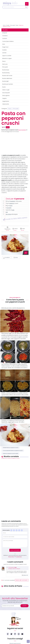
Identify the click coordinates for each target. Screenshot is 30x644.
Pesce (4, 61)
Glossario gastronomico (15, 643)
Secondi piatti (6, 93)
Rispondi (25, 575)
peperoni (12, 203)
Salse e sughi (6, 90)
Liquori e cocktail (7, 56)
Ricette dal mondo (7, 76)
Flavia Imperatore (22, 130)
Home (4, 25)
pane (11, 206)
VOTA (8, 127)
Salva (16, 258)
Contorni (5, 38)
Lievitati (4, 53)
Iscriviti (24, 606)
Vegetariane (6, 101)
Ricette (8, 25)
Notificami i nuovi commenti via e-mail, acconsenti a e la (15, 556)
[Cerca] (14, 7)
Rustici (4, 87)
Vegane (4, 98)
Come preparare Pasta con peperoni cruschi (13, 451)
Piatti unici (5, 64)
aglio (13, 210)
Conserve (5, 36)
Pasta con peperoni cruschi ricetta (11, 454)
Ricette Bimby (6, 73)
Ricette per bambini (8, 84)
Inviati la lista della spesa (15, 219)
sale (7, 212)
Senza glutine (6, 95)
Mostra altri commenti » (22, 580)
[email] (12, 606)
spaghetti (13, 201)
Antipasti (5, 33)
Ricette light (5, 81)
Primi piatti (12, 25)
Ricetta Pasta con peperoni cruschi (11, 448)
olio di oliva (8, 214)
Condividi (6, 258)
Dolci (4, 44)
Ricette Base (6, 70)
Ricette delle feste (7, 78)
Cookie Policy (19, 557)
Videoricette (6, 104)
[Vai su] (28, 641)
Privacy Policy (11, 557)
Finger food (5, 47)
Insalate (4, 50)
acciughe (9, 208)
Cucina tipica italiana (8, 41)
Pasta (17, 25)
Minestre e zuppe (7, 58)
